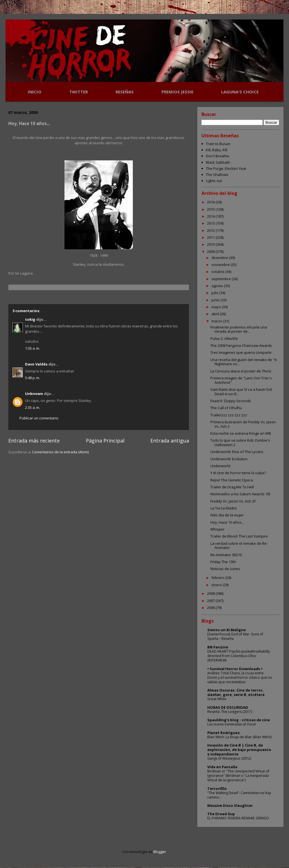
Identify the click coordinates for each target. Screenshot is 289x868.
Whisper (217, 529)
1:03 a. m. (33, 348)
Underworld (220, 466)
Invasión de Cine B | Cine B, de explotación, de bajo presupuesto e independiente (239, 750)
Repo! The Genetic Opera (232, 480)
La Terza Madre (224, 508)
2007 (211, 601)
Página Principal (105, 441)
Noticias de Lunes (225, 569)
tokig (30, 319)
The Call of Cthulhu (226, 408)
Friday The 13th (223, 562)
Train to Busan (218, 144)
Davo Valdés (36, 364)
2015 (211, 209)
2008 (211, 593)
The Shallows (217, 175)
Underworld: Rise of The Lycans (237, 452)
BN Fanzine (218, 647)
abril (216, 314)
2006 (211, 608)
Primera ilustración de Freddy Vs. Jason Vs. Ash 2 (243, 424)
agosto (218, 286)
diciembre (220, 258)
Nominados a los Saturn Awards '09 (240, 494)
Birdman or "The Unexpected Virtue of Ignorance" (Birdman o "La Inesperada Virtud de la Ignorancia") (238, 776)
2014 (211, 216)
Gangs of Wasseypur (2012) (229, 758)
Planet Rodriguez (224, 733)
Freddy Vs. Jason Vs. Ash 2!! (233, 501)
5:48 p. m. (33, 378)
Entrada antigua (170, 441)
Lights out (214, 181)
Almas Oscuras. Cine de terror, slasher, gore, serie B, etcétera (236, 692)
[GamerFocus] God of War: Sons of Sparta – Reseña (235, 636)
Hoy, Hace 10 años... (227, 522)
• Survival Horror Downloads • (235, 669)
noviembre (221, 265)
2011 (211, 237)
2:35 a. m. (33, 407)
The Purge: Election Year (226, 168)
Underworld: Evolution (229, 459)
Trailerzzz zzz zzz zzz (229, 415)
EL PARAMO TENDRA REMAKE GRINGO (238, 818)
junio (216, 300)
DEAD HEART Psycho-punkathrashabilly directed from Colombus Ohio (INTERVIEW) (239, 656)
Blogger (160, 852)
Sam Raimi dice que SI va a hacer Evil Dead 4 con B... (241, 392)
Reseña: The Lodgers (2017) (230, 712)
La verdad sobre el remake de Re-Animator (239, 546)
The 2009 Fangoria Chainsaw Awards (241, 345)
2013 (211, 223)
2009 (211, 252)
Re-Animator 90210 (226, 555)
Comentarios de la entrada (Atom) (60, 452)
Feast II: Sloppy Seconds (231, 401)
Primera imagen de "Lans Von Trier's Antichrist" (241, 380)
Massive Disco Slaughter (230, 805)
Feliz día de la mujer (227, 515)
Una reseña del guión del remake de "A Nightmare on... (244, 362)
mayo (217, 307)
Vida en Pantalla (222, 767)
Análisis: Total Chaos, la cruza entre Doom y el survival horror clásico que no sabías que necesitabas (240, 677)
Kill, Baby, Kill (217, 150)
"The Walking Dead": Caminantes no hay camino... (239, 795)
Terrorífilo (217, 789)
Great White (217, 699)
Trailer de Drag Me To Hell (232, 487)
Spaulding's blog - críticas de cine (239, 720)
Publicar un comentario (39, 418)
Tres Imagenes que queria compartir (241, 352)
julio (215, 293)
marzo (217, 321)
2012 (211, 230)
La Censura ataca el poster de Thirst (241, 371)
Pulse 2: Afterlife (224, 339)
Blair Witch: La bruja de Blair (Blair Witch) (239, 737)
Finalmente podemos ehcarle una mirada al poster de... (239, 329)
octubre (218, 272)
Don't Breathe (218, 156)
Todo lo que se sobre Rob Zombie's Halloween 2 (240, 442)
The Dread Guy (221, 814)
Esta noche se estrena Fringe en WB (241, 433)
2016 (211, 202)
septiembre (222, 279)
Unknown (34, 394)
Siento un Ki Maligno (227, 630)
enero (217, 585)
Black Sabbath (218, 162)
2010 (211, 244)
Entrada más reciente (34, 441)
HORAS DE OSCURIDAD (228, 707)
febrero (218, 578)
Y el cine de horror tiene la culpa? (238, 473)
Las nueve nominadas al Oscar (232, 724)
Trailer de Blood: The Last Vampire (239, 536)
